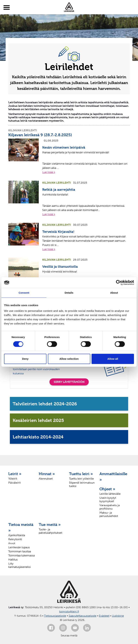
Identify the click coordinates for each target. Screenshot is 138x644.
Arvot (12, 543)
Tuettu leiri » (81, 474)
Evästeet (104, 616)
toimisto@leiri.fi (69, 611)
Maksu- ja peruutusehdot (109, 514)
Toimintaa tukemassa (21, 555)
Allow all (113, 359)
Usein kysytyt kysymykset (108, 499)
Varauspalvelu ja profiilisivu (110, 507)
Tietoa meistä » (21, 527)
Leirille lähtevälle (110, 494)
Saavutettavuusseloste (83, 616)
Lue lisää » (49, 172)
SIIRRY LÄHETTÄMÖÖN (69, 382)
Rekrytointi (15, 539)
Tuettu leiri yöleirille (81, 479)
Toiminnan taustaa (20, 551)
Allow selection (69, 359)
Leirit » (15, 474)
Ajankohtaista (17, 535)
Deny (25, 359)
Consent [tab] (24, 293)
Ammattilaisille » (113, 477)
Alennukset (46, 479)
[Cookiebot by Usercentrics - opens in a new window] (119, 283)
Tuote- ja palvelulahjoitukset (50, 531)
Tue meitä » (50, 525)
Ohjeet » (107, 489)
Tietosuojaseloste (55, 616)
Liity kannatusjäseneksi (20, 565)
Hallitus (13, 559)
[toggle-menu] (7, 8)
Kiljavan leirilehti (23, 130)
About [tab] (114, 293)
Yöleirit (13, 479)
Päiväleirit (14, 483)
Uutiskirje (118, 616)
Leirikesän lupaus (19, 547)
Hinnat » (47, 474)
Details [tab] (69, 293)
